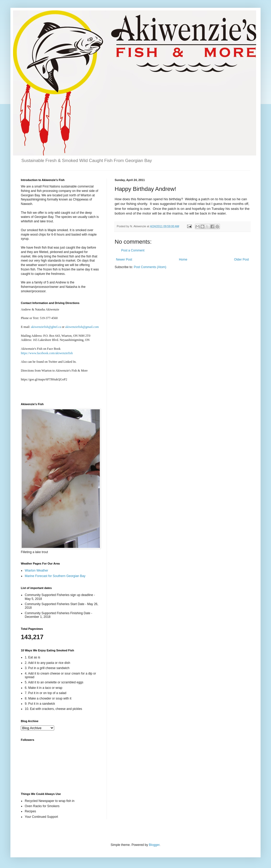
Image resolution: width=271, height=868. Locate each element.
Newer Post (124, 260)
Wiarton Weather (36, 571)
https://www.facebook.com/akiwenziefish (47, 353)
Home (183, 260)
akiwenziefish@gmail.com (82, 327)
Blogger (154, 845)
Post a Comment (133, 250)
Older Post (241, 260)
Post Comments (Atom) (150, 267)
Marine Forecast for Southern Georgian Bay (55, 576)
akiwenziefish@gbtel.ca (46, 327)
